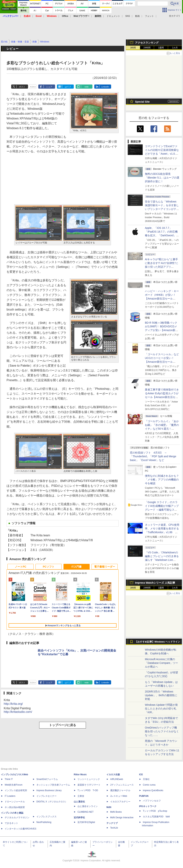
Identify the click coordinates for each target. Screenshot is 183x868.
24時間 (147, 48)
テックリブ (112, 823)
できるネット (11, 823)
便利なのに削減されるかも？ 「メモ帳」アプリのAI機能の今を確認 (162, 480)
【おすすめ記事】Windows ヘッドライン (158, 642)
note (87, 87)
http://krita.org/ (13, 704)
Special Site (142, 102)
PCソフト (48, 567)
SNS (128, 16)
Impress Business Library (49, 790)
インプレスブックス (46, 817)
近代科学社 (79, 818)
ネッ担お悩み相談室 (15, 807)
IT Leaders (10, 796)
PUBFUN (144, 796)
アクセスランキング (147, 43)
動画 (137, 16)
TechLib (114, 828)
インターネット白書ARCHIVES (20, 829)
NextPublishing (44, 822)
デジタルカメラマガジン (17, 818)
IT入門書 (77, 567)
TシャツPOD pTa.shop (155, 811)
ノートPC (20, 567)
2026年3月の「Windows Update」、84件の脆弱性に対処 (161, 695)
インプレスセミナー (46, 796)
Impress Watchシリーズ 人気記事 (155, 583)
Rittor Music (80, 775)
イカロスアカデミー (120, 802)
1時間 (133, 48)
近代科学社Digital (86, 822)
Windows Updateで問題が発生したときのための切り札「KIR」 (161, 709)
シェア (49, 87)
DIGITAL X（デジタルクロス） (52, 802)
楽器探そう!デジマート (89, 785)
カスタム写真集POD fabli (156, 817)
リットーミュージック (89, 779)
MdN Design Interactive (122, 818)
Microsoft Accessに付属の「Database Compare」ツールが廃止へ (161, 663)
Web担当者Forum (14, 785)
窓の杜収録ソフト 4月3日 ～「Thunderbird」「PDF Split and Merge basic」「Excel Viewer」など (153, 456)
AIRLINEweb (117, 779)
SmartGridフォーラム (47, 779)
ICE (141, 775)
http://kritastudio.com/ (18, 712)
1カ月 (175, 48)
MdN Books (116, 812)
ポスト (22, 87)
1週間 (161, 48)
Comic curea (149, 785)
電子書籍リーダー (105, 567)
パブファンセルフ (152, 801)
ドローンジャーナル (15, 802)
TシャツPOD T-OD (88, 790)
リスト (33, 87)
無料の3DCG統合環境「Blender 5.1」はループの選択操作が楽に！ (162, 178)
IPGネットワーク (148, 806)
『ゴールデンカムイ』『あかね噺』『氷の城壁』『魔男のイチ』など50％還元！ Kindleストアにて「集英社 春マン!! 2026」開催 (162, 429)
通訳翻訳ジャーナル (120, 790)
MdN (109, 807)
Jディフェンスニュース (122, 785)
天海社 (146, 779)
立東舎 (81, 796)
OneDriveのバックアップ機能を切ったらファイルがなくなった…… (162, 731)
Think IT (9, 779)
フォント (149, 16)
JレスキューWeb (119, 796)
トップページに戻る (63, 725)
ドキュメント (113, 16)
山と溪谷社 (79, 802)
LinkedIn (105, 87)
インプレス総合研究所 (16, 790)
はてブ (68, 87)
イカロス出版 (113, 775)
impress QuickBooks (153, 790)
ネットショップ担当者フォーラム (53, 785)
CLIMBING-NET (86, 812)
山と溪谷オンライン (88, 806)
